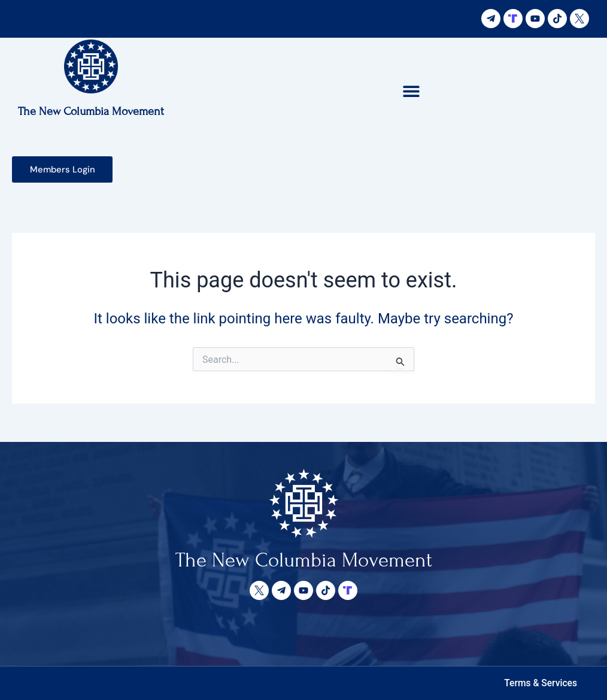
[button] (412, 91)
